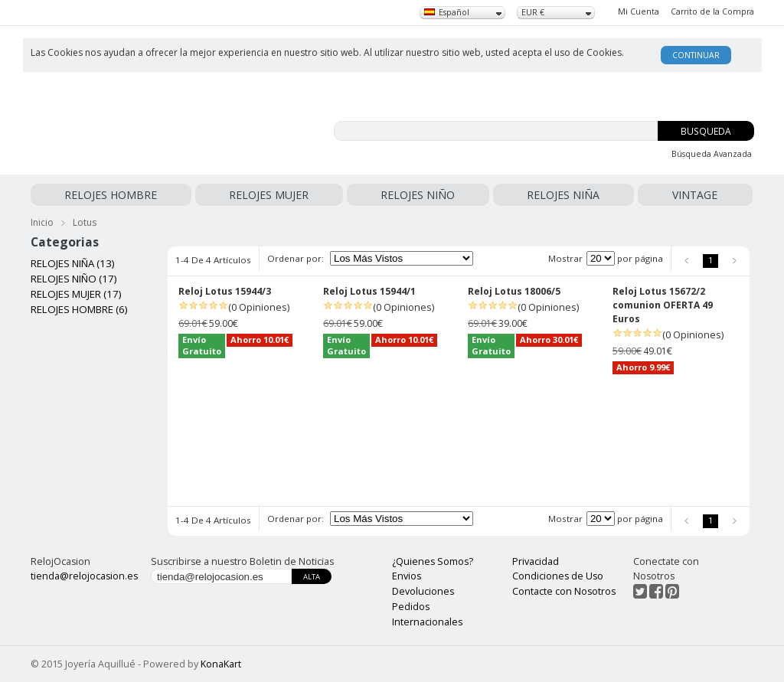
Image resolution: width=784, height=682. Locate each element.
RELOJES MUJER (269, 195)
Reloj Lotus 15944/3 (225, 291)
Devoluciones (423, 591)
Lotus (85, 222)
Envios (407, 576)
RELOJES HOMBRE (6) (79, 309)
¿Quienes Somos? (433, 561)
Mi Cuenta (639, 11)
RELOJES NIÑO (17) (74, 279)
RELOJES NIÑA (563, 195)
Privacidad (536, 561)
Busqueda (706, 131)
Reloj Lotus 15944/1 (369, 291)
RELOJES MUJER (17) (76, 294)
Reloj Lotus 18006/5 (514, 291)
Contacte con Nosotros (564, 591)
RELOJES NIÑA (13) (73, 263)
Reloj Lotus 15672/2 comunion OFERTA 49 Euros (663, 305)
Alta (312, 577)
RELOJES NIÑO (418, 195)
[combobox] (462, 13)
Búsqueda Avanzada (712, 154)
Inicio (42, 222)
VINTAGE (695, 195)
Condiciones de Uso (558, 576)
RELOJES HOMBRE (111, 195)
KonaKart (221, 664)
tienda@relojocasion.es (84, 576)
